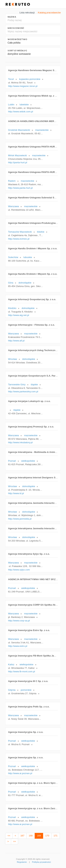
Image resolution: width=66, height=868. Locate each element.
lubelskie (24, 105)
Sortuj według (17, 51)
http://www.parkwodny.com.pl (23, 392)
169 (39, 836)
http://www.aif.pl (16, 341)
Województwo (17, 39)
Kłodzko (12, 308)
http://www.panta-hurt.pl (20, 188)
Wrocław (13, 359)
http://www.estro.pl (18, 646)
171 (56, 836)
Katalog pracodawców (49, 13)
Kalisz (11, 664)
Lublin (11, 105)
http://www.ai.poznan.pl (20, 773)
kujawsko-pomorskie (30, 79)
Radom (12, 181)
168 (31, 836)
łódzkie (41, 232)
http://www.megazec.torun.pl (23, 86)
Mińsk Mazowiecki (18, 155)
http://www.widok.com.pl (21, 112)
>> (15, 841)
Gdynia (12, 690)
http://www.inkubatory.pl (20, 442)
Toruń (11, 79)
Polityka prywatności (41, 862)
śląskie (34, 385)
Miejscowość (16, 28)
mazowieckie (42, 130)
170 (47, 836)
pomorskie (26, 690)
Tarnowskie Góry (17, 385)
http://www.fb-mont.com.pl (22, 671)
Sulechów (13, 257)
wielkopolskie (28, 461)
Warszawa (13, 206)
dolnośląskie (25, 283)
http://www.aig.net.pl (19, 315)
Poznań (12, 461)
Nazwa (12, 17)
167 (22, 836)
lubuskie (28, 257)
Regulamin (22, 862)
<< (9, 836)
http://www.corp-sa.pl (19, 621)
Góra (11, 283)
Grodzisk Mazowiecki (19, 130)
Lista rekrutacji (27, 13)
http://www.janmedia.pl (20, 519)
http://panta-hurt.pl (18, 162)
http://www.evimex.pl (19, 239)
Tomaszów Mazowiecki (20, 232)
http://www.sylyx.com (19, 570)
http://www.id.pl (16, 493)
